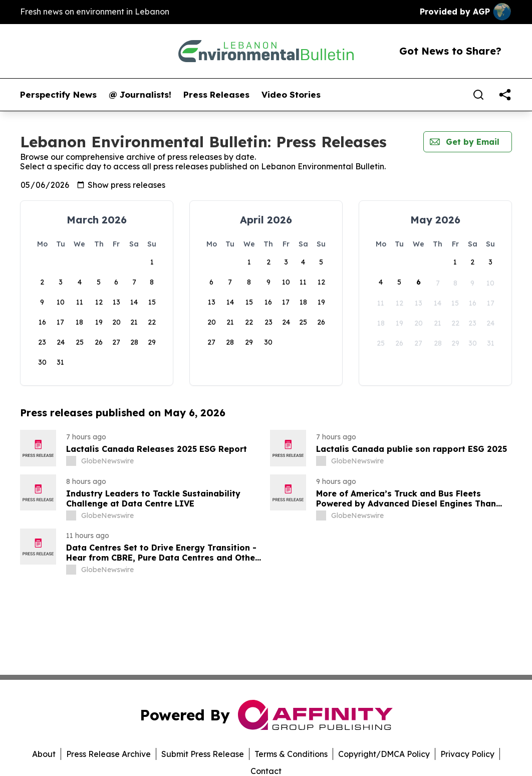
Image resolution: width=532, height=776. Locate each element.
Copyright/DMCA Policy (384, 754)
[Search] (478, 95)
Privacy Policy (467, 754)
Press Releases (216, 95)
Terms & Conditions (291, 754)
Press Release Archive (108, 754)
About (44, 754)
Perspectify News (58, 95)
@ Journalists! (140, 95)
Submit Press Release (203, 754)
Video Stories (291, 95)
